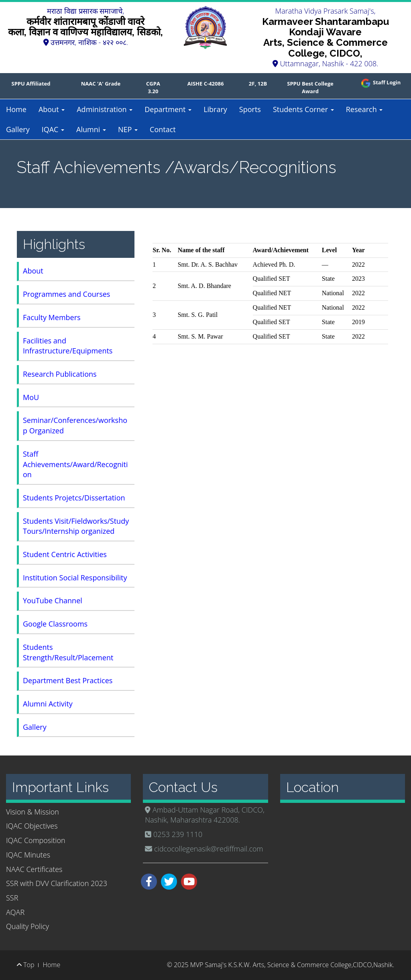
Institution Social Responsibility (75, 578)
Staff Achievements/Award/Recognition (75, 464)
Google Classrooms (55, 624)
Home (16, 109)
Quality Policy (27, 926)
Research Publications (60, 374)
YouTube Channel (53, 600)
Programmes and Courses (66, 294)
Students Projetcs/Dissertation (74, 498)
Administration (105, 109)
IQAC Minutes (28, 855)
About (52, 109)
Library (215, 109)
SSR (12, 898)
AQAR (15, 912)
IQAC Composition (36, 840)
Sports (250, 109)
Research (364, 109)
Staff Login (380, 82)
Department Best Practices (68, 680)
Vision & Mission (33, 812)
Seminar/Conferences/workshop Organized (75, 425)
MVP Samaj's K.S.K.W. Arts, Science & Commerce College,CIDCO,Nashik (291, 965)
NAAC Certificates (34, 869)
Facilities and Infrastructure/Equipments (68, 346)
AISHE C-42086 (206, 84)
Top (25, 965)
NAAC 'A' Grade (101, 84)
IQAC (53, 129)
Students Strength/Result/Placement (68, 652)
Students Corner (303, 109)
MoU (31, 397)
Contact (163, 129)
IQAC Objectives (32, 826)
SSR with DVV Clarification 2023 (57, 883)
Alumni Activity (48, 704)
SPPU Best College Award (310, 87)
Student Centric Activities (65, 554)
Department (168, 109)
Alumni (91, 129)
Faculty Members (52, 317)
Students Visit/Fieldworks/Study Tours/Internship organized (76, 526)
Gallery (18, 129)
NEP (128, 129)
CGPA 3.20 (153, 87)
